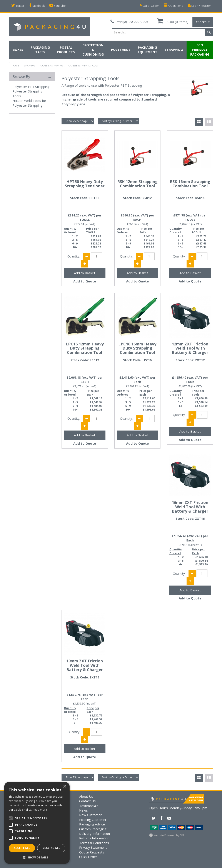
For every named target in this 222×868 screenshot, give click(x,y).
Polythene (121, 50)
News (83, 810)
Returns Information (94, 838)
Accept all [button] (22, 848)
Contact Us (87, 801)
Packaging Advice (92, 824)
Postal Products (66, 50)
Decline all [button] (51, 848)
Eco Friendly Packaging (200, 50)
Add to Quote (85, 281)
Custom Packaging (93, 829)
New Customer (90, 815)
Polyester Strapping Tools (83, 66)
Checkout (203, 22)
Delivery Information (94, 833)
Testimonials (89, 806)
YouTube (58, 6)
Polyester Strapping (51, 66)
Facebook (37, 6)
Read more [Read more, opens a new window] (40, 810)
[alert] (37, 823)
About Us (86, 796)
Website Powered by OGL (169, 835)
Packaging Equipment (148, 50)
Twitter (18, 6)
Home (16, 66)
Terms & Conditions (94, 843)
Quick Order (149, 6)
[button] (37, 857)
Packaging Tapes (40, 50)
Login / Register (199, 6)
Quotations (173, 6)
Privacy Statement (93, 847)
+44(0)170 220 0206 (129, 21)
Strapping (174, 50)
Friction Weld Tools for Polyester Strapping (29, 103)
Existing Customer (93, 820)
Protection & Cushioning (93, 50)
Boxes (18, 50)
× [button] (65, 787)
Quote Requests (92, 852)
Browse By (21, 77)
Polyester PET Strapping (31, 87)
